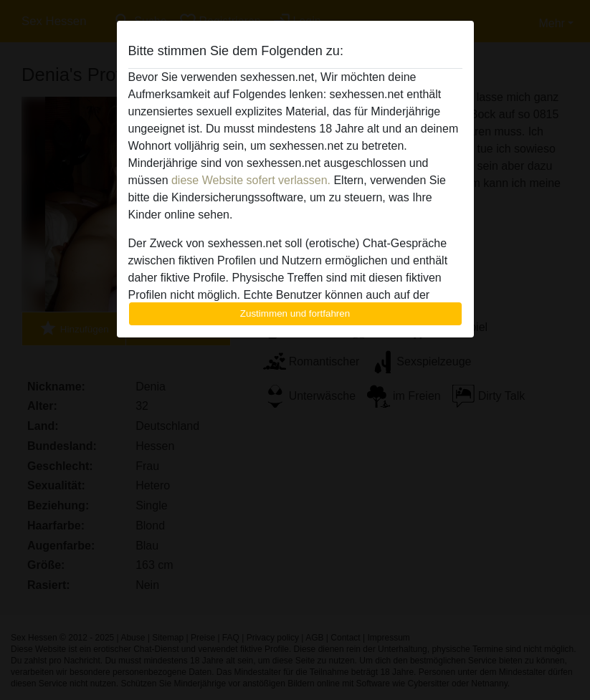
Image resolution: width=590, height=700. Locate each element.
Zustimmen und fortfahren (295, 313)
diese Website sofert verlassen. (251, 180)
